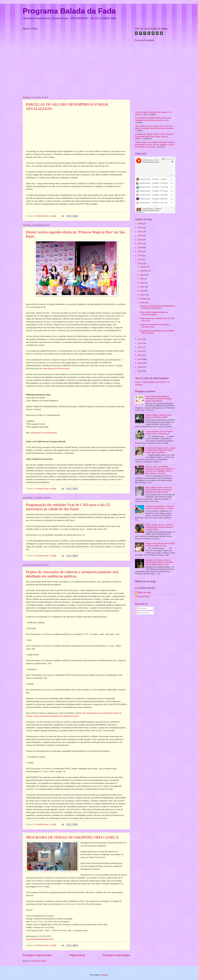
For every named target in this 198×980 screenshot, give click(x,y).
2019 (140, 251)
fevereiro (144, 299)
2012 (140, 351)
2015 (140, 339)
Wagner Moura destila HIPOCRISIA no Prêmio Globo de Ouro (160, 545)
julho (142, 279)
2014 (140, 343)
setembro (144, 271)
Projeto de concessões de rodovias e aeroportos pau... (155, 326)
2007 (140, 371)
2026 (140, 224)
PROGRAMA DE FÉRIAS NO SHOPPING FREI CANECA (72, 837)
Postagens (142, 608)
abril (142, 291)
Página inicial (77, 955)
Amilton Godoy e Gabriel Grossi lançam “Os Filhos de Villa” (159, 416)
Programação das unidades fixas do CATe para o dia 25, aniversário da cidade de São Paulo (68, 507)
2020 (140, 248)
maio (142, 287)
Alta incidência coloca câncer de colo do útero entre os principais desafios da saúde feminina (154, 127)
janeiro (143, 303)
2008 (140, 367)
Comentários (143, 613)
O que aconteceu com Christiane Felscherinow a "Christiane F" (159, 433)
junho (143, 283)
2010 (140, 359)
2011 (140, 355)
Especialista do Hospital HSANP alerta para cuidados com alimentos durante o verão (153, 119)
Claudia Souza (144, 596)
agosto (143, 275)
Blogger (105, 975)
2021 (140, 244)
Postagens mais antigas (116, 955)
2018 (140, 255)
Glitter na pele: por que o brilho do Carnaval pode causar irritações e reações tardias (160, 527)
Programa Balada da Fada (69, 11)
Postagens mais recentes (37, 955)
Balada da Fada (144, 592)
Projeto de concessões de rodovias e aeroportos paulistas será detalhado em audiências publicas (72, 574)
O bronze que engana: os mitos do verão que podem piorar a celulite (160, 507)
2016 (140, 263)
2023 (140, 236)
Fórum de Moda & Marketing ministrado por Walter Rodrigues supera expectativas (159, 399)
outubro (143, 267)
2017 (140, 260)
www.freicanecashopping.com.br (40, 939)
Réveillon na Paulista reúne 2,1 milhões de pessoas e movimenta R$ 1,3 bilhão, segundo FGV (159, 562)
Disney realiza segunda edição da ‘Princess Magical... (154, 313)
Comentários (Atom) (38, 961)
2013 (140, 347)
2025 (140, 228)
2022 (140, 240)
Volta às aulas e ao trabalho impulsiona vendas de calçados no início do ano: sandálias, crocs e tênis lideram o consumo (155, 145)
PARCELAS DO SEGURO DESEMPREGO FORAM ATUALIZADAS (157, 307)
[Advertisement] (155, 635)
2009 (140, 363)
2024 (140, 232)
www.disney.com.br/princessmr (56, 368)
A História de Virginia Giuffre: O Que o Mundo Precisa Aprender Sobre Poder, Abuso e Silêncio (154, 136)
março (143, 295)
